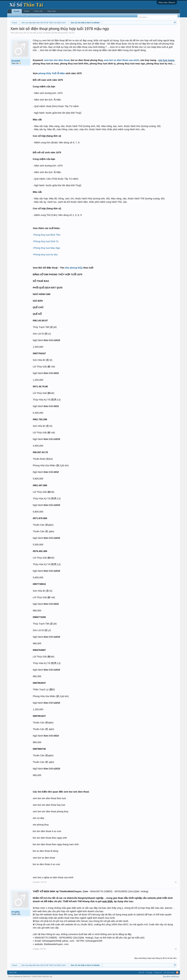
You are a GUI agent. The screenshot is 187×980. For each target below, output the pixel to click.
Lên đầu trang (169, 972)
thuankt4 (64, 33)
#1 (176, 882)
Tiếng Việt (13, 972)
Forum (17, 11)
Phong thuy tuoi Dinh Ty (46, 241)
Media (27, 11)
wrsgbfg (16, 912)
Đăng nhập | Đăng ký (167, 2)
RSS (177, 972)
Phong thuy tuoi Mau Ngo (47, 248)
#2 (176, 949)
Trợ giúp (149, 972)
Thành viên (38, 11)
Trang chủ (158, 972)
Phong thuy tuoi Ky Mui (46, 255)
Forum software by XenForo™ (30, 976)
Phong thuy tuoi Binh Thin (47, 235)
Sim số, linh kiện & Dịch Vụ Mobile (37, 33)
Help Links (52, 11)
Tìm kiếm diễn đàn (17, 15)
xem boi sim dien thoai (57, 60)
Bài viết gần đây (34, 15)
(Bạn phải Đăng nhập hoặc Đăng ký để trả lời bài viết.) (155, 958)
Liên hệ (141, 972)
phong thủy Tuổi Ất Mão (52, 73)
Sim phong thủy (74, 268)
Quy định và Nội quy (171, 976)
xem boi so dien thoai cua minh (121, 60)
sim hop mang (166, 60)
